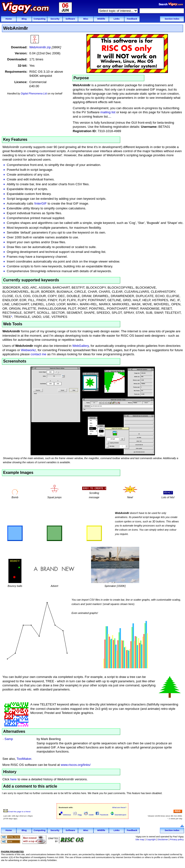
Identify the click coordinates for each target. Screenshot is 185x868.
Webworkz (28, 350)
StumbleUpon (118, 815)
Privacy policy (177, 840)
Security (55, 19)
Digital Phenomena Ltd (34, 93)
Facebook (102, 815)
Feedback (132, 19)
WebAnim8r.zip (40, 47)
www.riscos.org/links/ (76, 765)
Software (70, 19)
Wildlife (101, 19)
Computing (39, 19)
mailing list (108, 112)
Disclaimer (163, 840)
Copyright (151, 840)
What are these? (119, 808)
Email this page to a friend (17, 812)
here (14, 779)
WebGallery (80, 346)
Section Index (172, 19)
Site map (140, 840)
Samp (9, 739)
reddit (89, 815)
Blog (24, 19)
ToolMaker (24, 759)
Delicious (65, 815)
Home (9, 19)
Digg (77, 815)
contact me (38, 354)
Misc (86, 19)
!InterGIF (40, 203)
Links (117, 19)
